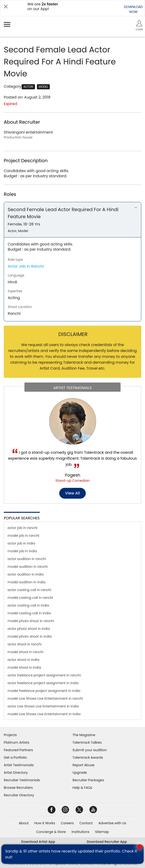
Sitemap (102, 832)
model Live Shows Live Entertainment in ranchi (45, 698)
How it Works (45, 823)
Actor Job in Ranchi (26, 266)
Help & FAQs (82, 788)
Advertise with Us (112, 823)
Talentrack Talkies (87, 742)
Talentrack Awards (88, 758)
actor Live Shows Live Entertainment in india (43, 706)
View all (72, 493)
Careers (67, 823)
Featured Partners (18, 750)
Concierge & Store (51, 832)
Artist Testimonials (19, 765)
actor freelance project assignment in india (43, 683)
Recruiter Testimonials (22, 780)
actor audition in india (25, 574)
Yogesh (72, 475)
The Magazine (84, 735)
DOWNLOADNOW (133, 9)
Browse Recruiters (18, 788)
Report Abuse (84, 765)
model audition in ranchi (28, 567)
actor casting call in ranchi (29, 590)
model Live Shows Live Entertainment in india (44, 714)
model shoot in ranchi (25, 652)
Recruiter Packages (88, 780)
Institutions (80, 832)
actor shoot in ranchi (25, 644)
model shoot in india (24, 667)
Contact (86, 823)
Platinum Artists (17, 742)
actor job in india (21, 543)
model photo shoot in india (30, 636)
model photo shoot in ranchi (31, 621)
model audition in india (26, 582)
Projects (10, 735)
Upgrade (80, 773)
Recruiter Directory (19, 795)
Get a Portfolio (15, 758)
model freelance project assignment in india (44, 691)
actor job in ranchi (22, 528)
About (24, 823)
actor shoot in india (23, 660)
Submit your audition (90, 750)
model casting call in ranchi (30, 598)
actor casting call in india (28, 605)
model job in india (22, 551)
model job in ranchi (23, 536)
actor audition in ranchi (27, 559)
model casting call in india (29, 613)
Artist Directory (16, 773)
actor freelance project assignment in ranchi (44, 675)
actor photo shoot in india (29, 629)
